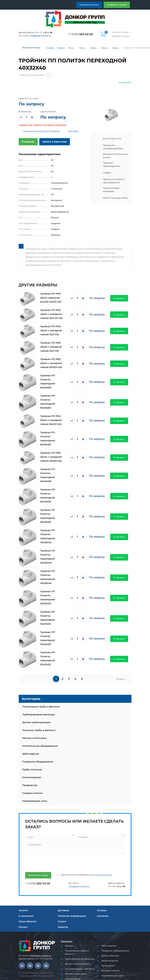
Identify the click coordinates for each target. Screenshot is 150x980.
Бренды (69, 884)
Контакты (102, 854)
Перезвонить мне (93, 5)
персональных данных (94, 813)
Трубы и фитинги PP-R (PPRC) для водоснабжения (92, 48)
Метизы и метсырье (34, 676)
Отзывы (102, 849)
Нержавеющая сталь (34, 739)
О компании (25, 854)
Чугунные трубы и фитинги (38, 669)
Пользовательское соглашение (34, 911)
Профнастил (29, 724)
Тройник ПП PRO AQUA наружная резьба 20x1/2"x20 (53, 294)
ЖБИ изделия (30, 692)
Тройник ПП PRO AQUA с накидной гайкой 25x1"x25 (54, 343)
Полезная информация (71, 854)
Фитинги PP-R (103, 48)
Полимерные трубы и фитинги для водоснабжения (81, 48)
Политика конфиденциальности (34, 914)
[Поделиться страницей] (46, 75)
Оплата (23, 865)
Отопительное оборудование (39, 684)
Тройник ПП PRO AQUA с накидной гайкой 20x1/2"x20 (54, 407)
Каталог (59, 48)
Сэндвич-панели (32, 732)
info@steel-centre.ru (38, 36)
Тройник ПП (114, 48)
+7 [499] (81, 34)
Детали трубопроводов (35, 661)
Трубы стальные (32, 708)
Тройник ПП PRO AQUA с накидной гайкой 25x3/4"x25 (54, 440)
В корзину (27, 142)
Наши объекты (27, 860)
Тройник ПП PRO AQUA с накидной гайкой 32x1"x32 (54, 326)
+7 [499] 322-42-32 (30, 928)
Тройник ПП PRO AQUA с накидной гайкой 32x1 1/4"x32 (54, 310)
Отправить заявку (118, 5)
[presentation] (49, 801)
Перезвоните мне (30, 969)
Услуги (62, 860)
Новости (63, 865)
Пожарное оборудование (36, 700)
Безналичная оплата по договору (39, 131)
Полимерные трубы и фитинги (70, 48)
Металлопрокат (31, 716)
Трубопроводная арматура (37, 653)
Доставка (68, 131)
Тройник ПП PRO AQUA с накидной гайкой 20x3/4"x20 (54, 359)
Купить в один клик (52, 142)
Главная (48, 48)
